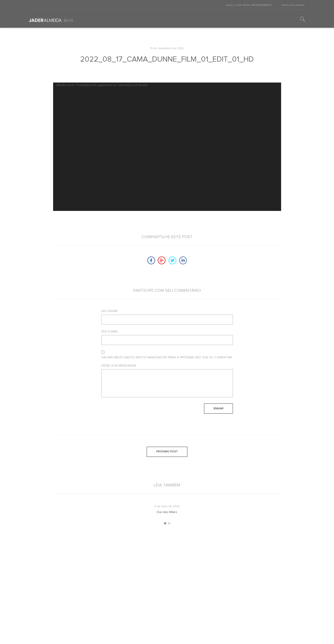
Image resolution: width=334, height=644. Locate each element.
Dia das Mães (167, 512)
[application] (167, 147)
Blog (69, 20)
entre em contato (293, 5)
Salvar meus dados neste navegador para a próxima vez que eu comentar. (167, 357)
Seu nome (110, 311)
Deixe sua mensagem (119, 366)
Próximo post (167, 452)
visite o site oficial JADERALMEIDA (249, 5)
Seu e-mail (110, 332)
